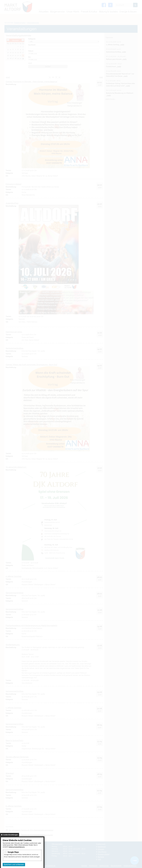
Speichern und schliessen (14, 865)
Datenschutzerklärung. (17, 847)
